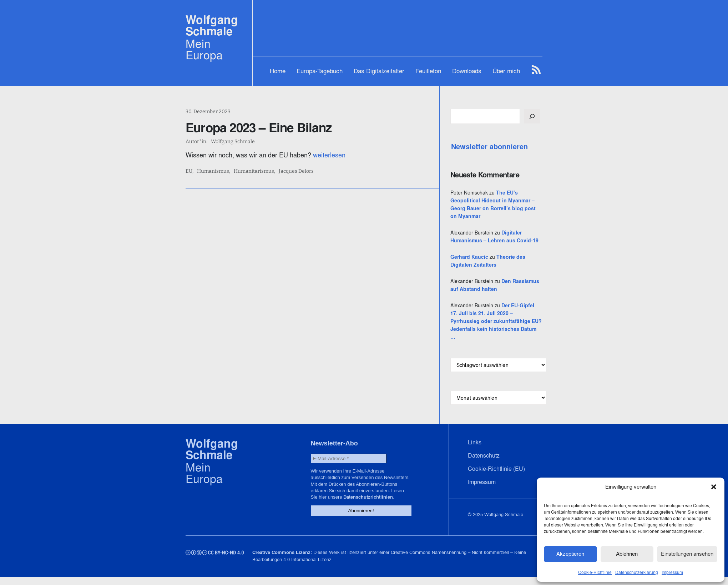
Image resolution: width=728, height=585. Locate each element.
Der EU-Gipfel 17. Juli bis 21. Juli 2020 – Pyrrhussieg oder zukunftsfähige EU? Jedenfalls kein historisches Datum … (498, 329)
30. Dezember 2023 (208, 112)
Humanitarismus (254, 171)
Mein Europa (204, 49)
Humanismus (213, 171)
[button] (714, 487)
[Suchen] (538, 116)
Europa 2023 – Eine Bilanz (259, 127)
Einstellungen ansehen (687, 554)
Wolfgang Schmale (212, 26)
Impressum (672, 572)
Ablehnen (627, 554)
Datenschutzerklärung (637, 572)
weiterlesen (329, 155)
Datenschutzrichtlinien (366, 505)
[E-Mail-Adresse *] (346, 466)
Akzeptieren (570, 554)
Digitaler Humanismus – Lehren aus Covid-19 (497, 241)
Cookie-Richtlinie (595, 572)
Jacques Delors (296, 171)
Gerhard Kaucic (475, 265)
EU (189, 171)
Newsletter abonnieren (495, 147)
